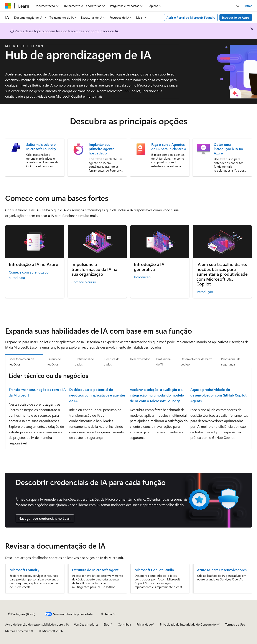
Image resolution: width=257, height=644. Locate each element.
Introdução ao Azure (236, 17)
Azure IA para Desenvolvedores (222, 570)
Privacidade (144, 624)
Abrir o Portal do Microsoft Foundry (191, 17)
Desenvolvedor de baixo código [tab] (196, 362)
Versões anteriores (86, 624)
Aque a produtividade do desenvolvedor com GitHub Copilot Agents (218, 395)
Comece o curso (84, 282)
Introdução (142, 277)
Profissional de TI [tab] (164, 362)
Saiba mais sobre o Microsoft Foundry (41, 147)
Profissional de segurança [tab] (231, 362)
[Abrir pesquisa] (238, 6)
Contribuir (125, 624)
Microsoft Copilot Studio (154, 570)
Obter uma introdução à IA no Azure (228, 149)
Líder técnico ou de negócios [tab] (21, 362)
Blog (106, 624)
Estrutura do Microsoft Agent (95, 570)
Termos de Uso (235, 624)
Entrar (248, 6)
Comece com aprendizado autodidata (29, 275)
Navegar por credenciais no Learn (45, 518)
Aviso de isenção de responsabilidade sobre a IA (37, 624)
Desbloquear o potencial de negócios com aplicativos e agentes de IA (97, 395)
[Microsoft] (8, 6)
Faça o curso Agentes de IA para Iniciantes (168, 147)
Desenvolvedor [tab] (140, 359)
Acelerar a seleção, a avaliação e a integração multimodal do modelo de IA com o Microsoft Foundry (157, 395)
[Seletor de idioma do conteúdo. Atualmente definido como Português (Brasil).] (22, 614)
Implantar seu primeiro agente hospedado (102, 149)
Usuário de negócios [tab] (54, 362)
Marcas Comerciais (18, 631)
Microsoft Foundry (24, 570)
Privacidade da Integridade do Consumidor (188, 624)
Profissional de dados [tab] (84, 362)
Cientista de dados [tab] (112, 362)
